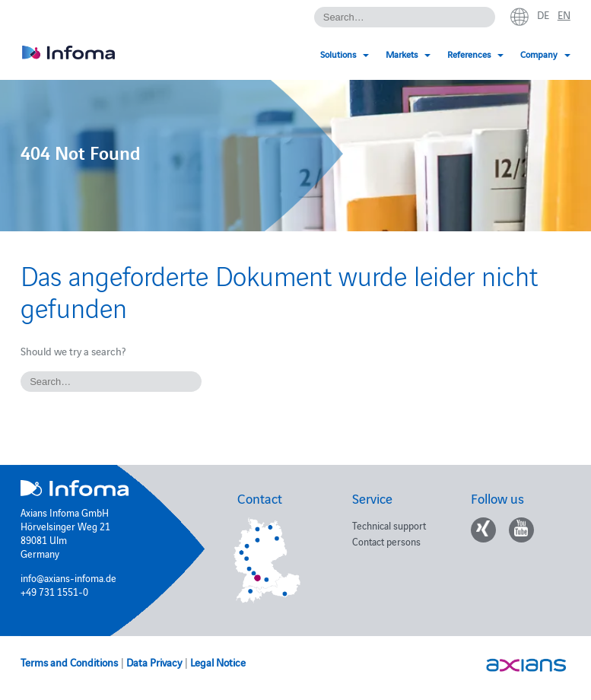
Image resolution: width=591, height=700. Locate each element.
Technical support (389, 525)
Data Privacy (154, 662)
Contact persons (386, 541)
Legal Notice (218, 662)
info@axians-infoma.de (68, 577)
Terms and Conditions (69, 662)
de (543, 14)
